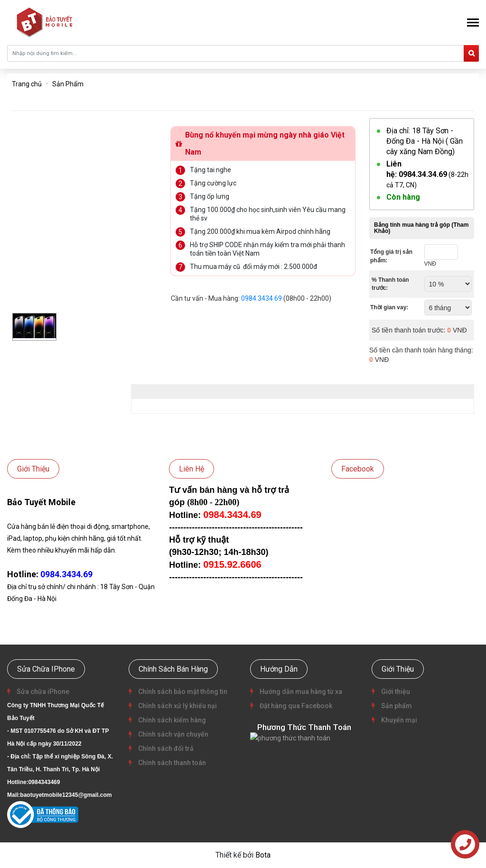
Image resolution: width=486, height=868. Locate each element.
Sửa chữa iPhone (42, 692)
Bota (263, 855)
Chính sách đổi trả (165, 748)
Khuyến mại (398, 720)
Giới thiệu (395, 692)
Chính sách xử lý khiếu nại (177, 706)
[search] (471, 53)
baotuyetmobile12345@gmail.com (66, 795)
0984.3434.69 (262, 298)
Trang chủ (27, 84)
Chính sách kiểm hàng (171, 720)
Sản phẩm (396, 706)
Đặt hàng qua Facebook (295, 706)
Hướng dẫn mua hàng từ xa (300, 692)
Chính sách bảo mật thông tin (182, 692)
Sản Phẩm (68, 84)
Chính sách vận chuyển (173, 734)
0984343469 (44, 782)
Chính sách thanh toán (171, 763)
